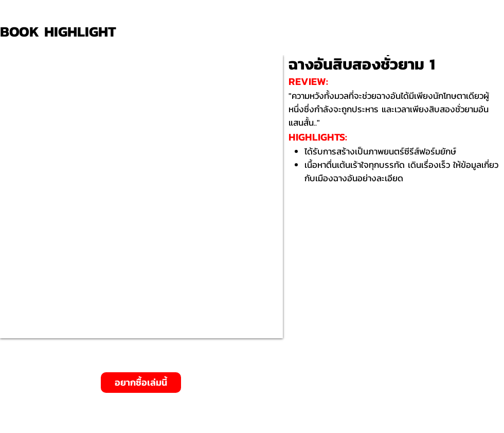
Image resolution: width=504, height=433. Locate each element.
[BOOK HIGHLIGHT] (62, 32)
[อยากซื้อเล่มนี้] (141, 383)
